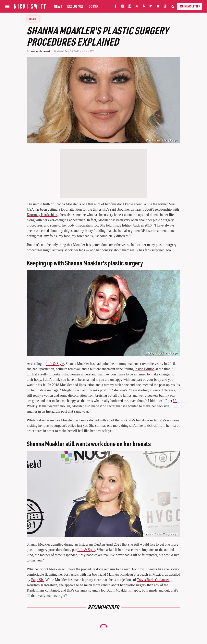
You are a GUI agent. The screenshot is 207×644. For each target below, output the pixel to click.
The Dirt (33, 19)
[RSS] (172, 7)
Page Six (38, 580)
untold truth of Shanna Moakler (55, 204)
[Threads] (165, 7)
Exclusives (75, 6)
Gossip (94, 6)
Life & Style (55, 364)
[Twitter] (137, 7)
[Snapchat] (158, 7)
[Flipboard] (151, 7)
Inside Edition (122, 225)
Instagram (53, 411)
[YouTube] (123, 7)
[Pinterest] (144, 7)
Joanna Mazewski (40, 51)
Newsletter (190, 6)
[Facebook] (116, 7)
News (58, 6)
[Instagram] (130, 7)
